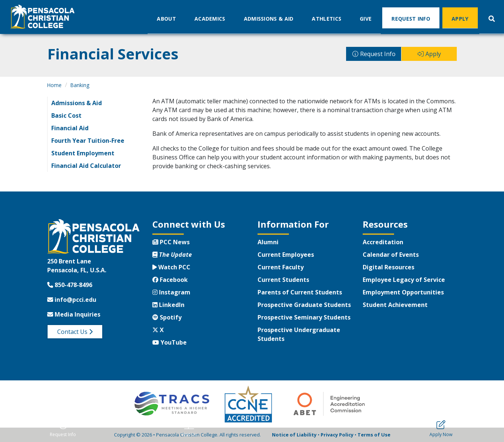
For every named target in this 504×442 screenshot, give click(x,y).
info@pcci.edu (72, 300)
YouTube (170, 342)
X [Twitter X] (158, 330)
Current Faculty (281, 267)
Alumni (268, 242)
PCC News (171, 242)
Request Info (411, 18)
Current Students (283, 280)
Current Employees (286, 255)
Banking (80, 85)
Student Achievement (395, 305)
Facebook (170, 280)
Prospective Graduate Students (304, 305)
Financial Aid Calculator (86, 166)
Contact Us (75, 332)
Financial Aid (70, 128)
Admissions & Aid (269, 18)
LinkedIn (168, 305)
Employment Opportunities (403, 292)
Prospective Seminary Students (304, 317)
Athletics (327, 18)
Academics (210, 18)
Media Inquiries (74, 314)
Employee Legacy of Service (404, 280)
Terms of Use (374, 435)
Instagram (171, 292)
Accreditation (383, 242)
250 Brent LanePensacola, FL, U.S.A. (77, 266)
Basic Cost (66, 115)
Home (54, 85)
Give (366, 18)
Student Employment (83, 153)
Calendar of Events (391, 255)
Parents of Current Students (300, 292)
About (166, 18)
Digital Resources (389, 267)
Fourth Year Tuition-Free (88, 141)
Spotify (167, 317)
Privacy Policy (337, 435)
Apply (460, 18)
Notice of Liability (294, 435)
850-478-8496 (70, 285)
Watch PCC (171, 267)
